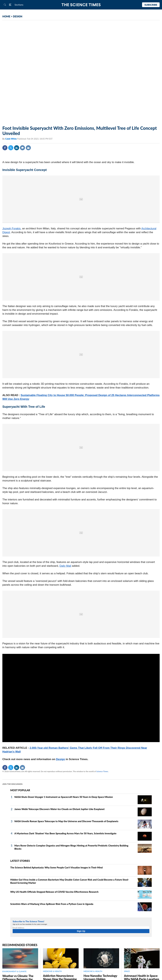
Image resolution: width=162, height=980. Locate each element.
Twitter (11, 148)
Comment (22, 148)
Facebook (5, 148)
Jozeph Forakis (11, 229)
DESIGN (18, 16)
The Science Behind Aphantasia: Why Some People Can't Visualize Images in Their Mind (56, 867)
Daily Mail (65, 566)
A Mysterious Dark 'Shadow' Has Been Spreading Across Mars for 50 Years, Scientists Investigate (65, 833)
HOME (6, 16)
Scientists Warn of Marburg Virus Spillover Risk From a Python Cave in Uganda (52, 904)
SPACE (127, 971)
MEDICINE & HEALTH (52, 971)
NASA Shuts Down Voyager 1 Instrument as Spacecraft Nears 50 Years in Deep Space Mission (64, 797)
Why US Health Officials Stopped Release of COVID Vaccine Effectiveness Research (54, 892)
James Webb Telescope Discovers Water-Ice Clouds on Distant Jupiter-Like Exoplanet (59, 809)
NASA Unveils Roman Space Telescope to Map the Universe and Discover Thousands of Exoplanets (66, 821)
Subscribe (151, 5)
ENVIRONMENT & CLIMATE (14, 971)
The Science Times (81, 5)
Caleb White (11, 139)
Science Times (102, 771)
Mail (28, 148)
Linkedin (17, 148)
